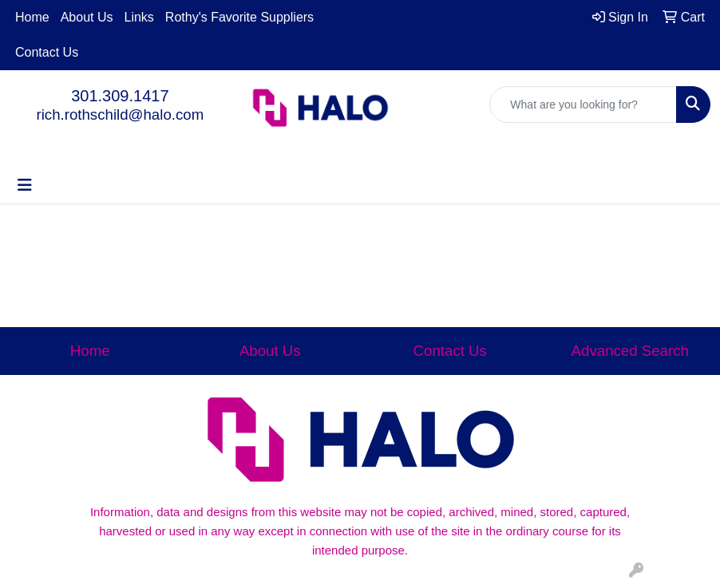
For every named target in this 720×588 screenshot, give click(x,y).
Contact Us (47, 52)
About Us (87, 17)
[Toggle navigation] (25, 185)
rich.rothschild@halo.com (120, 114)
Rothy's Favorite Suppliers (239, 17)
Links (139, 17)
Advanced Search (630, 351)
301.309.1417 (120, 96)
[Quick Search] (583, 105)
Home (32, 17)
